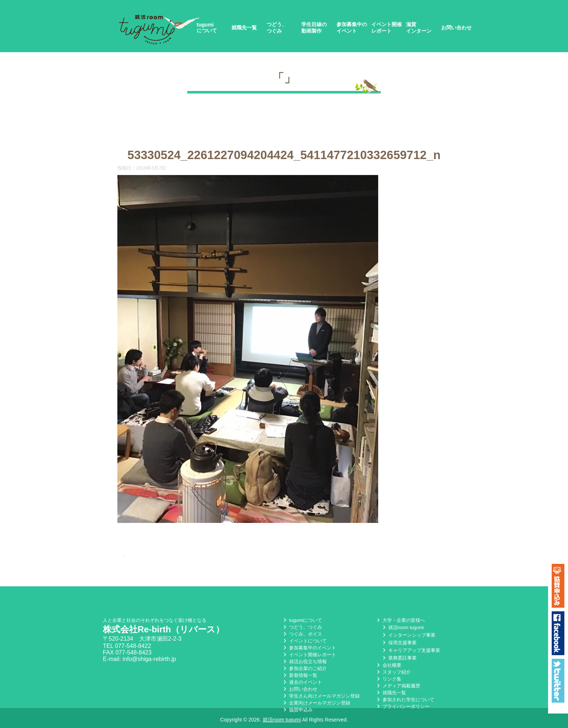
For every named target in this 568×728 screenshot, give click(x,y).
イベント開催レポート (387, 28)
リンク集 (388, 679)
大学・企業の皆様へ (400, 620)
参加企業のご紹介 (304, 668)
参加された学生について (405, 700)
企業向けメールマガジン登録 (316, 703)
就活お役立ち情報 (304, 662)
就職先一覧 (244, 28)
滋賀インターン (419, 28)
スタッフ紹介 (393, 672)
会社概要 (388, 665)
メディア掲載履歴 (398, 686)
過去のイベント (302, 682)
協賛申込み (297, 710)
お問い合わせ (456, 28)
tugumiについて (207, 28)
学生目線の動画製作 (314, 28)
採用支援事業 (399, 643)
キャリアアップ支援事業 (411, 650)
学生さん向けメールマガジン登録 (321, 696)
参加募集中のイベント (352, 28)
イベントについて (304, 641)
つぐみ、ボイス (302, 634)
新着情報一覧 (300, 675)
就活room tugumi (402, 627)
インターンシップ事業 (408, 635)
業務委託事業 (399, 658)
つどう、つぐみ (277, 28)
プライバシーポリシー (402, 706)
